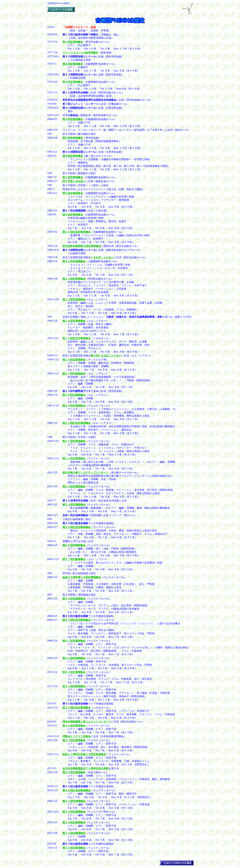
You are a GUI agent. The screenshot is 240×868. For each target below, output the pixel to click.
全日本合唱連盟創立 (86, 768)
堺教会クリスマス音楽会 (77, 736)
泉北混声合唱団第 (82, 246)
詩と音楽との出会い (74, 181)
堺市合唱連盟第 (87, 722)
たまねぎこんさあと (102, 257)
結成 (82, 577)
